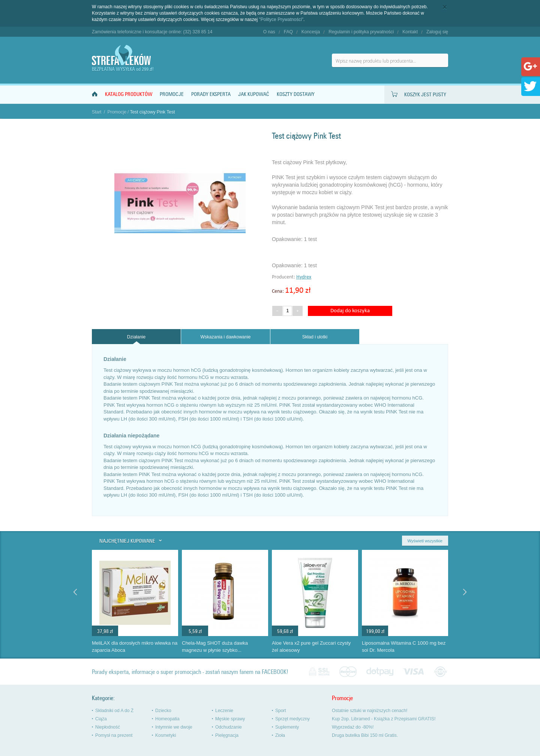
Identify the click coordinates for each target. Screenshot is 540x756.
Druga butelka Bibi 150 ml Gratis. (365, 735)
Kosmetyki (166, 735)
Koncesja (311, 32)
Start (97, 112)
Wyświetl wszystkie (425, 541)
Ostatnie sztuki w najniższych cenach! (370, 711)
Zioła (280, 735)
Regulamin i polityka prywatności (361, 32)
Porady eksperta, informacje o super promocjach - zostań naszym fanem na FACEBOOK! (190, 672)
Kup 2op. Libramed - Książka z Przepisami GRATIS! (384, 719)
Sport (281, 711)
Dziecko (163, 711)
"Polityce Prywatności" (281, 19)
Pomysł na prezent (114, 735)
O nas (269, 32)
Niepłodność (108, 727)
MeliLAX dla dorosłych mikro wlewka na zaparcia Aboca (135, 647)
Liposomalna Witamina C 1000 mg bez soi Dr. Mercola (404, 647)
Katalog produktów (129, 94)
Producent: (284, 277)
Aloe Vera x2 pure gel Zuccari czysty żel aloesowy (311, 647)
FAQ (288, 32)
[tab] (136, 337)
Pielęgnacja (227, 735)
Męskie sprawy (230, 719)
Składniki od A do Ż (114, 711)
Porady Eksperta (211, 94)
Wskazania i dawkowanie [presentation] (225, 337)
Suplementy (287, 727)
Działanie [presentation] (136, 337)
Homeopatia (167, 719)
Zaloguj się (437, 32)
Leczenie (224, 711)
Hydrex (304, 277)
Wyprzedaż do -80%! (353, 727)
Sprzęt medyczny (292, 719)
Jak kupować (254, 94)
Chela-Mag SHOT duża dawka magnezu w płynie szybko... (215, 647)
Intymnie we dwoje (174, 727)
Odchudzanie (229, 727)
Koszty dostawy (296, 94)
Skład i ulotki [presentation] (315, 337)
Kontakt (410, 32)
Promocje (172, 94)
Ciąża (101, 719)
